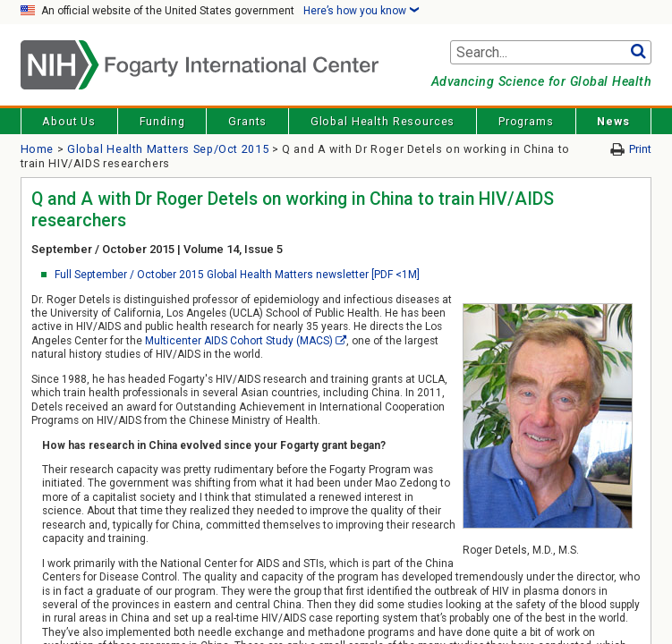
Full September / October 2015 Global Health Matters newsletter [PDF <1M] (237, 275)
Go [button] (638, 53)
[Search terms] (551, 53)
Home (38, 149)
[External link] (341, 341)
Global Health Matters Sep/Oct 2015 (168, 149)
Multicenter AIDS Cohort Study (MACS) (239, 341)
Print (640, 149)
